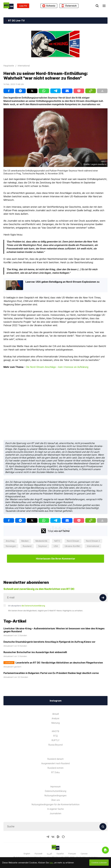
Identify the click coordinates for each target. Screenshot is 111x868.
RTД (55, 736)
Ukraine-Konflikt (72, 546)
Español (60, 854)
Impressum (55, 786)
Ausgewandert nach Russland (55, 763)
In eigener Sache (56, 809)
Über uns (55, 800)
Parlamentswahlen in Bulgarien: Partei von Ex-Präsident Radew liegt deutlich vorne (51, 673)
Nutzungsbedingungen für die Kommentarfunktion (56, 804)
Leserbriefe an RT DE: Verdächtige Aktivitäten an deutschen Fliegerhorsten (59, 663)
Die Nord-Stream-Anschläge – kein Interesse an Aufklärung (57, 367)
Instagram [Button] (56, 701)
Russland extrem (55, 768)
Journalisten (55, 813)
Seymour (43, 546)
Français (72, 854)
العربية (49, 854)
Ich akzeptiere (27, 606)
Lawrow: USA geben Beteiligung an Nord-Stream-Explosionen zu (62, 282)
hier (51, 863)
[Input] (55, 598)
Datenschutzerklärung (56, 791)
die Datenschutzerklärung (33, 606)
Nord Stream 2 (93, 541)
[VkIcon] (53, 837)
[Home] (9, 6)
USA (56, 546)
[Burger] (104, 6)
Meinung (56, 723)
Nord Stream (73, 541)
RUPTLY (55, 740)
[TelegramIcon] (48, 837)
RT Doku (55, 772)
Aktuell (56, 714)
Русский (38, 854)
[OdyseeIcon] (63, 837)
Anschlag (10, 541)
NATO (57, 541)
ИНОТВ (55, 731)
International (93, 546)
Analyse (55, 718)
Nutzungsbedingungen (55, 795)
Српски (84, 854)
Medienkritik (41, 541)
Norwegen (11, 546)
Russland (27, 546)
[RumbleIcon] (58, 837)
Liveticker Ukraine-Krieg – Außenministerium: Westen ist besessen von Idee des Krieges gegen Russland (54, 630)
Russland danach (55, 759)
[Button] (103, 598)
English (27, 854)
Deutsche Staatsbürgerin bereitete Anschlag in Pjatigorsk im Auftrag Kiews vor (49, 642)
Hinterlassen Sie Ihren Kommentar (55, 559)
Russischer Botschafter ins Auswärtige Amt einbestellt (35, 652)
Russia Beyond (55, 745)
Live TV (23, 6)
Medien (25, 541)
